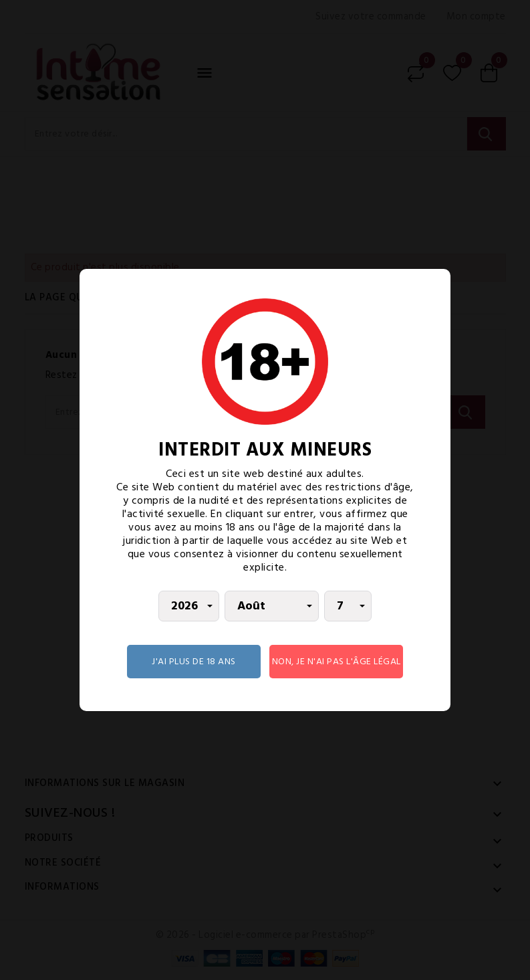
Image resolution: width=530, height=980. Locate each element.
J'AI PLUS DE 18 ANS (194, 661)
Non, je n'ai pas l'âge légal (337, 661)
